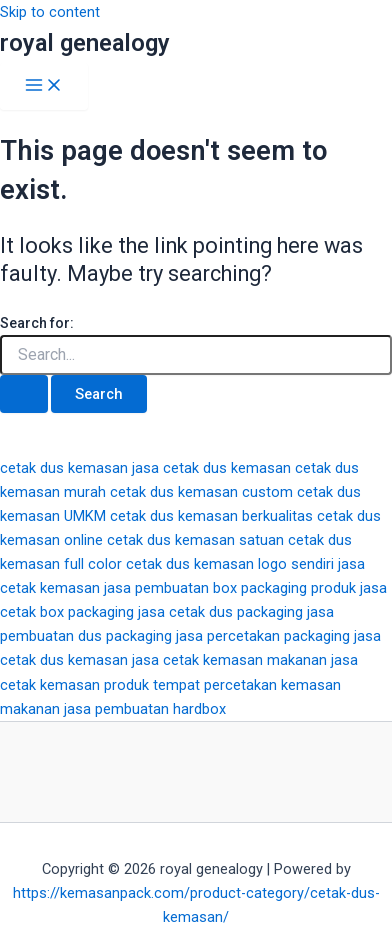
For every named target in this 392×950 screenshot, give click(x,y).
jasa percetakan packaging (263, 636)
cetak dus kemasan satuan (195, 540)
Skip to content (50, 12)
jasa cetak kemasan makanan (229, 660)
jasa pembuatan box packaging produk (230, 588)
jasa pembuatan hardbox (145, 709)
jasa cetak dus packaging (220, 612)
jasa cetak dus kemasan (211, 468)
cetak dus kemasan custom (201, 492)
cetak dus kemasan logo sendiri (230, 564)
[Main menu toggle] (44, 86)
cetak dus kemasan (64, 468)
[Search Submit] (24, 394)
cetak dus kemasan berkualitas (211, 516)
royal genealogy (85, 43)
